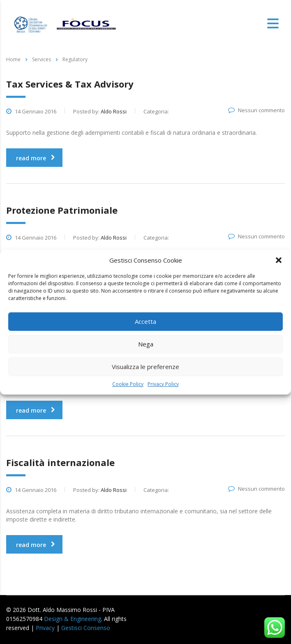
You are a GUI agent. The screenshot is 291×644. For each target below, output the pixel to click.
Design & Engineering (73, 619)
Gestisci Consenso (86, 628)
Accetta (145, 321)
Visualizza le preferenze (145, 367)
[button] (279, 260)
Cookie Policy (128, 384)
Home (13, 59)
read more (36, 158)
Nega (146, 344)
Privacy (45, 628)
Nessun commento (256, 110)
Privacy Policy (163, 384)
